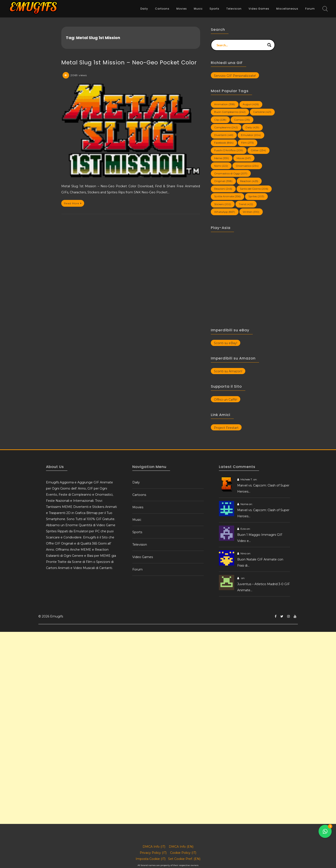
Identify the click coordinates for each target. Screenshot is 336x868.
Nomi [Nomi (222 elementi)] (221, 166)
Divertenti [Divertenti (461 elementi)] (224, 135)
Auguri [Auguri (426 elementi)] (251, 104)
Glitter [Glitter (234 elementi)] (258, 150)
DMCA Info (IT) (154, 847)
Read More (73, 203)
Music (198, 9)
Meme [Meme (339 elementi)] (222, 158)
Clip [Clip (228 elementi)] (220, 120)
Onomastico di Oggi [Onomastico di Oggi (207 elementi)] (231, 173)
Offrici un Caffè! (226, 400)
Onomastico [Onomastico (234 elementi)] (247, 166)
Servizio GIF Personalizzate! (235, 76)
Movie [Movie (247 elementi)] (244, 158)
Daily (144, 9)
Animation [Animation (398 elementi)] (225, 104)
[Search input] (240, 45)
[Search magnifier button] (269, 45)
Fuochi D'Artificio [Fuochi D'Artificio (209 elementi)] (229, 150)
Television (234, 9)
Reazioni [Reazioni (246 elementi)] (223, 189)
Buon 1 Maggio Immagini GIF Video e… (260, 538)
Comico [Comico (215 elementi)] (242, 120)
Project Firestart (226, 428)
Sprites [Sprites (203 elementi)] (256, 196)
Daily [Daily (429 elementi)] (252, 127)
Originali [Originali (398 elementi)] (223, 181)
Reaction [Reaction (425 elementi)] (249, 181)
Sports (214, 9)
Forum (310, 9)
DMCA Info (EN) (181, 847)
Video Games (259, 9)
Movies (182, 9)
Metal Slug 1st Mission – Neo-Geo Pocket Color (129, 63)
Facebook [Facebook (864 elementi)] (224, 143)
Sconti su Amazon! (228, 371)
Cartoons (162, 9)
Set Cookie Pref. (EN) (184, 859)
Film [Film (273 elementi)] (247, 143)
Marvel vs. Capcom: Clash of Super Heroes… (263, 488)
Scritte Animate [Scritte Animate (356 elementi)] (227, 196)
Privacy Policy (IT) (153, 853)
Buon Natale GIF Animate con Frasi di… (260, 562)
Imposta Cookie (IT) (151, 859)
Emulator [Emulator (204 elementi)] (251, 135)
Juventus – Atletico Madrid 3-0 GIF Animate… (264, 587)
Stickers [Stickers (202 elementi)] (223, 204)
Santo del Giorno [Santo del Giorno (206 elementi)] (254, 189)
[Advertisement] (131, 662)
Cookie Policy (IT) (183, 853)
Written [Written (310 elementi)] (251, 212)
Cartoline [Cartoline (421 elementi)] (262, 112)
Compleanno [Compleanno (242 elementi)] (226, 127)
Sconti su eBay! (226, 343)
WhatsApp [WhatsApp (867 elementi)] (225, 212)
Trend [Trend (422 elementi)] (246, 204)
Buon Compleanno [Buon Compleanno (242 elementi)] (230, 112)
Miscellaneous (287, 9)
